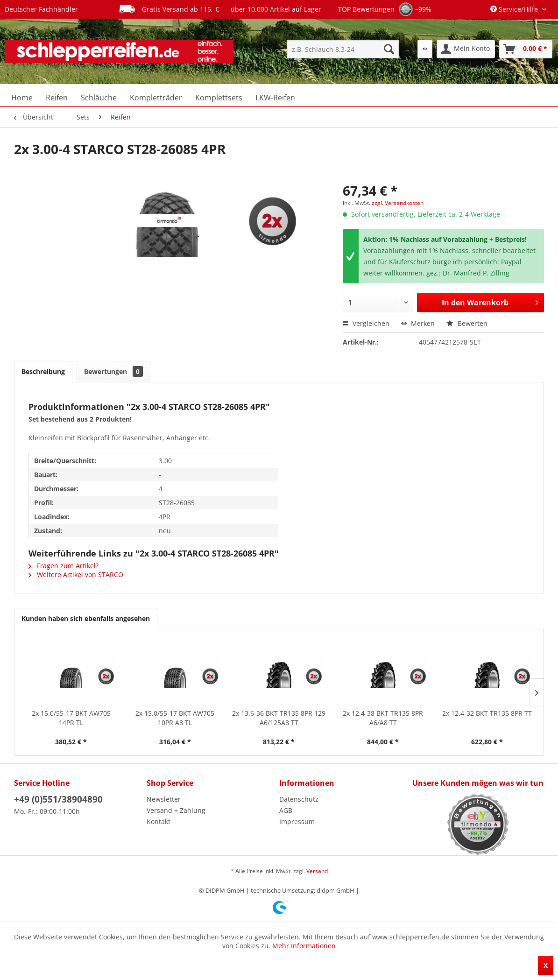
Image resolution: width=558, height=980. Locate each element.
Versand (317, 871)
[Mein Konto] (466, 49)
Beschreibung (43, 371)
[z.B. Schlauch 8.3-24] (343, 49)
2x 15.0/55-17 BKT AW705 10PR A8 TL (175, 718)
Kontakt (159, 821)
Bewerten (467, 323)
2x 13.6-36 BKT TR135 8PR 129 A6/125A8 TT (279, 718)
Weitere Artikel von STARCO (76, 575)
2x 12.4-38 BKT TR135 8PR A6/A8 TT (383, 718)
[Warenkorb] (526, 49)
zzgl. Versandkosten (398, 203)
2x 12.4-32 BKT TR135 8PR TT (487, 713)
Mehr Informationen (304, 946)
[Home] (22, 98)
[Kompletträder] (156, 98)
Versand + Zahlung (176, 810)
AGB (286, 810)
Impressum (297, 821)
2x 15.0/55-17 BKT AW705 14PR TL (71, 718)
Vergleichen (366, 323)
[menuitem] (343, 49)
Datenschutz (299, 799)
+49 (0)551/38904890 (58, 799)
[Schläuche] (99, 98)
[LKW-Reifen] (275, 98)
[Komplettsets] (219, 98)
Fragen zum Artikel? (64, 566)
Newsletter (164, 799)
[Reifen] (57, 98)
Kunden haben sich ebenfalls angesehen (86, 618)
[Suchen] (389, 49)
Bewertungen (113, 371)
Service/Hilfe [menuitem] (515, 9)
